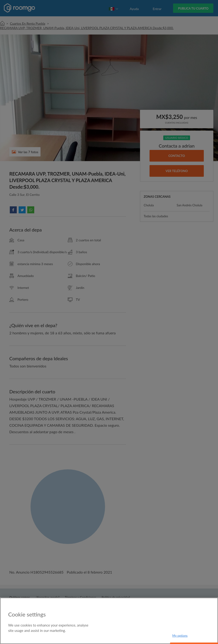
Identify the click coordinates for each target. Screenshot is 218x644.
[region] (109, 621)
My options (180, 635)
